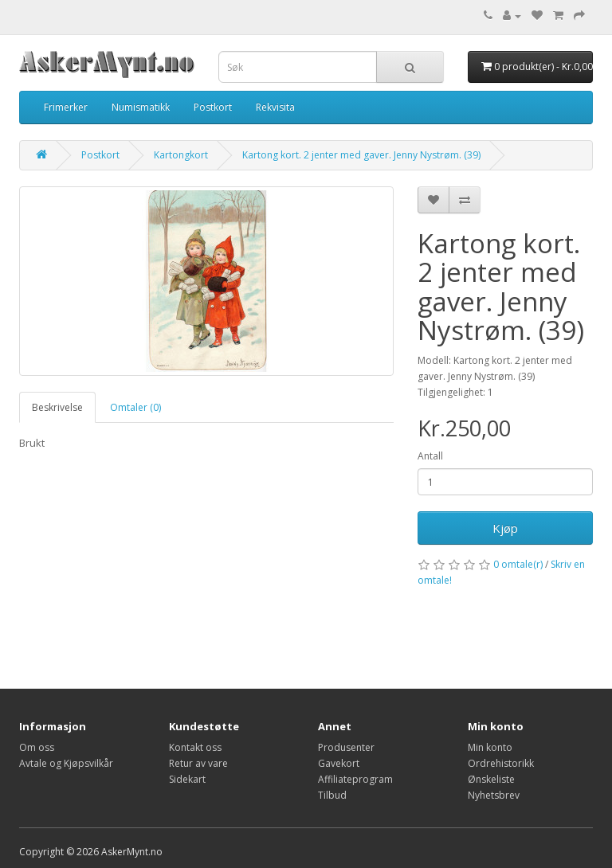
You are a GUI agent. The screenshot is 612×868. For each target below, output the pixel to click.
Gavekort (339, 763)
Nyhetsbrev (494, 795)
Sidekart (187, 779)
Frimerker (66, 107)
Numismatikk (141, 107)
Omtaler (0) (135, 407)
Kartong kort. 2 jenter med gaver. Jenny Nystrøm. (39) (361, 155)
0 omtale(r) (518, 564)
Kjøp (505, 528)
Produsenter (346, 747)
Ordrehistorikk (501, 763)
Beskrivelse (57, 407)
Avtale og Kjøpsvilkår (66, 763)
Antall (430, 456)
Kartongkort (181, 155)
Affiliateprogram (355, 779)
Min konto (490, 747)
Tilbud (332, 795)
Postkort (213, 107)
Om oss (37, 747)
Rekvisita (275, 107)
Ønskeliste (491, 779)
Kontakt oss (195, 747)
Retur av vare (198, 763)
